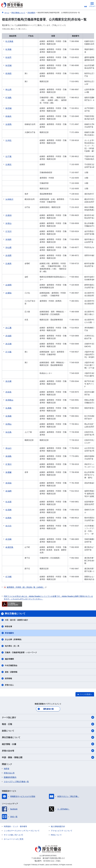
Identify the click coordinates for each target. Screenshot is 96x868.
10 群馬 (8, 124)
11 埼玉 (8, 140)
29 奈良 (8, 392)
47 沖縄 (8, 577)
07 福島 (8, 98)
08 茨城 (8, 108)
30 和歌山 (9, 400)
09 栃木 (8, 116)
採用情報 (8, 678)
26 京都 (8, 344)
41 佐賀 (8, 502)
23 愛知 (8, 293)
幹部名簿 (8, 626)
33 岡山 (8, 424)
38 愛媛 (8, 472)
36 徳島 (8, 456)
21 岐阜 (8, 263)
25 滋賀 (8, 336)
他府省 (7, 769)
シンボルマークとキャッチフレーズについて (22, 831)
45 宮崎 (8, 539)
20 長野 (8, 255)
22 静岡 (8, 285)
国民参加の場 (48, 709)
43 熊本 (8, 518)
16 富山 (8, 223)
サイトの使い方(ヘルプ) (13, 835)
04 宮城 (8, 65)
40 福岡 (8, 491)
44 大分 (8, 526)
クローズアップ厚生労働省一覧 (16, 782)
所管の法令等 (48, 751)
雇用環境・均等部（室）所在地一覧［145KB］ (25, 587)
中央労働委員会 (11, 665)
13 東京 (8, 164)
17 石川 (8, 231)
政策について (48, 731)
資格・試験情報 (11, 672)
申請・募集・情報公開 (48, 757)
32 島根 (8, 416)
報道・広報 (48, 724)
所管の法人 (9, 685)
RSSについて (56, 835)
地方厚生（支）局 (12, 646)
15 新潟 (8, 215)
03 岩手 (8, 57)
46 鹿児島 (9, 547)
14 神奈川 (9, 199)
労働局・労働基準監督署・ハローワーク (21, 652)
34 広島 (8, 432)
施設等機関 (9, 659)
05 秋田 (8, 73)
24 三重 (8, 328)
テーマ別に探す (48, 717)
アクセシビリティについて (62, 831)
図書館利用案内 (10, 777)
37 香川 (8, 464)
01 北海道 (9, 41)
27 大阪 (8, 352)
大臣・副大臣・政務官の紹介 (16, 620)
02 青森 (8, 49)
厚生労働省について (48, 737)
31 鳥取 (8, 408)
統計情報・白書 (48, 744)
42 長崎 (8, 510)
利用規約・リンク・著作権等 (15, 826)
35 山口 (8, 448)
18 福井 (8, 239)
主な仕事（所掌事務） (14, 639)
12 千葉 (8, 156)
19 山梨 (8, 247)
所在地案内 (9, 633)
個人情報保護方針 (58, 826)
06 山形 (8, 89)
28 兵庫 (8, 381)
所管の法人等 (9, 773)
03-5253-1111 (49, 861)
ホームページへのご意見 (14, 839)
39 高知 (8, 483)
